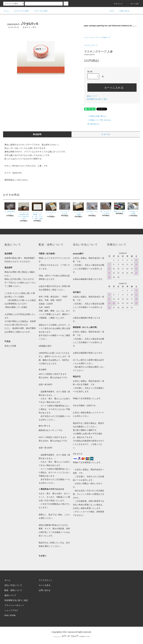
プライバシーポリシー (14, 605)
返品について (92, 96)
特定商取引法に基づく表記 (97, 99)
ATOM (13, 615)
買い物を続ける (92, 124)
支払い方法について (13, 585)
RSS (6, 615)
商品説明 (37, 134)
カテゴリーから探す (20, 11)
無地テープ (107, 37)
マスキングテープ (96, 37)
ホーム (6, 11)
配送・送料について (13, 590)
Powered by (71, 637)
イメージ (106, 134)
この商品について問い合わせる (97, 120)
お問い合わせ (123, 11)
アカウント (117, 4)
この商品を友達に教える (95, 116)
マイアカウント (46, 580)
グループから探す (39, 11)
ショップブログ (11, 610)
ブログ (110, 11)
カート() (133, 4)
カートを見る (45, 585)
